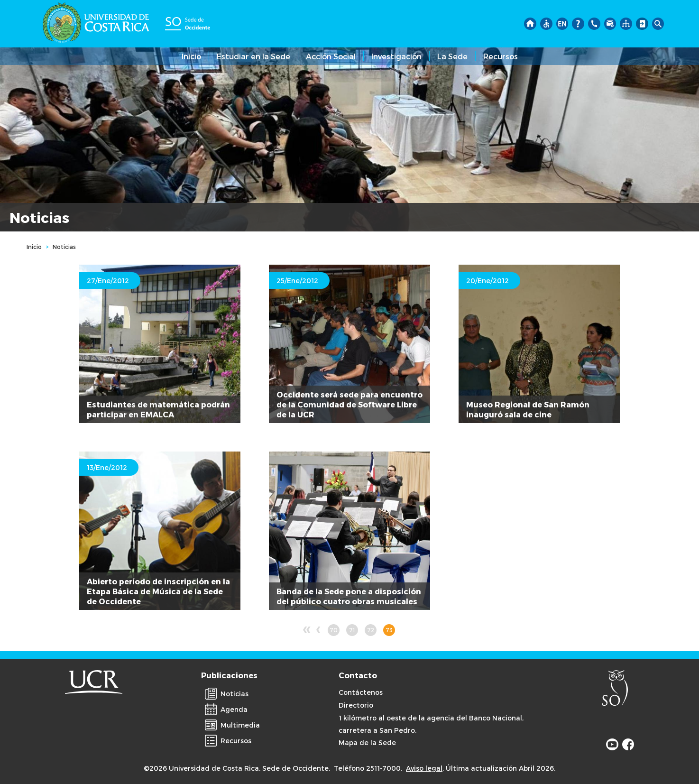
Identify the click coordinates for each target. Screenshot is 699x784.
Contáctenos (361, 692)
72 (372, 631)
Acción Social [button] (331, 56)
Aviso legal (424, 768)
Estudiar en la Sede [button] (253, 56)
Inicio (191, 56)
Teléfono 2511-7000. (368, 768)
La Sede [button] (452, 56)
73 (390, 631)
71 (354, 631)
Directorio (356, 705)
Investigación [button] (396, 56)
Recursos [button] (501, 56)
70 (335, 631)
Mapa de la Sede (367, 742)
